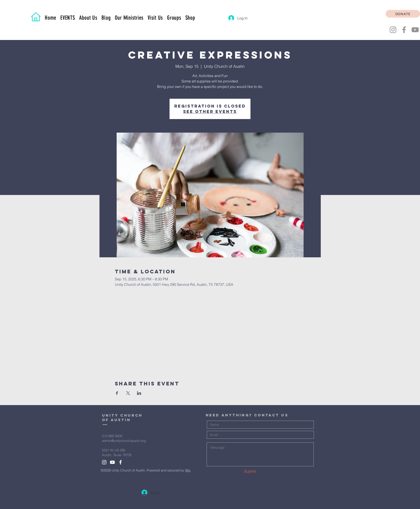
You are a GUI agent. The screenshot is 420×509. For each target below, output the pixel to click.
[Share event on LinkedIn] (139, 393)
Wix (188, 470)
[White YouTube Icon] (112, 462)
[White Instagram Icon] (104, 462)
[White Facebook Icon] (120, 462)
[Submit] (249, 471)
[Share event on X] (128, 393)
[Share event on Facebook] (117, 393)
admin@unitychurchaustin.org (124, 441)
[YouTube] (415, 30)
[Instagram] (393, 30)
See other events (210, 111)
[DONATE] (403, 14)
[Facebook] (404, 30)
